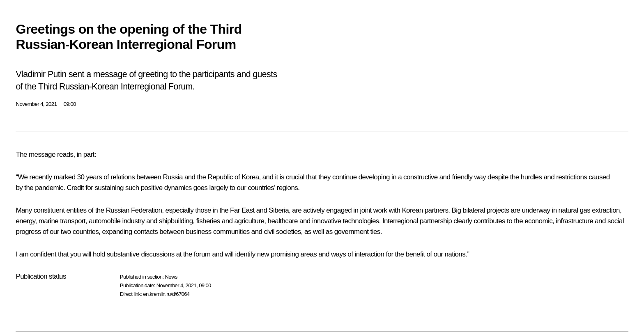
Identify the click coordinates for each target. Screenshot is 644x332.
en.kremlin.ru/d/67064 (166, 294)
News (171, 277)
